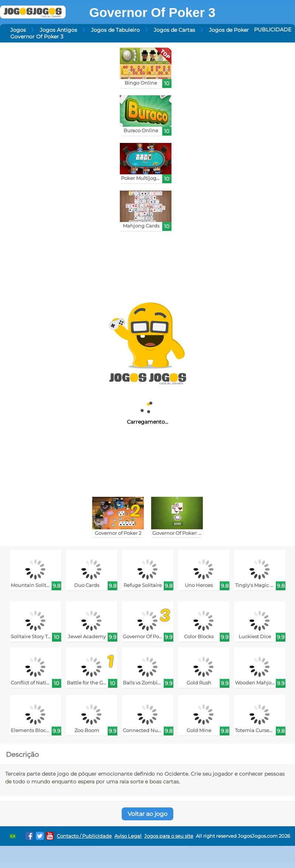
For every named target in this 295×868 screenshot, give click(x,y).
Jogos (18, 30)
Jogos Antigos (58, 30)
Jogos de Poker (229, 30)
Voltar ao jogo (147, 814)
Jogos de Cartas (174, 30)
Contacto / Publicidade (84, 836)
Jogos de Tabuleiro (115, 30)
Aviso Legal (128, 836)
